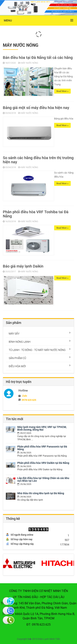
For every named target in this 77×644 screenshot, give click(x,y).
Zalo (25, 396)
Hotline (23, 391)
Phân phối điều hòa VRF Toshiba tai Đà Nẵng (36, 214)
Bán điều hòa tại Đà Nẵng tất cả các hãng (38, 58)
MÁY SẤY (14, 334)
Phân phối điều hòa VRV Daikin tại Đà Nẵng (43, 463)
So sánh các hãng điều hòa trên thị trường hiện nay (38, 160)
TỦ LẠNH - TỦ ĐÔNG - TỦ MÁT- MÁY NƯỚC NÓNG (37, 350)
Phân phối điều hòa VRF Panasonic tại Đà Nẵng (42, 448)
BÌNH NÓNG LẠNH (20, 342)
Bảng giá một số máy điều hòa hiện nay (36, 108)
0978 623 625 (29, 400)
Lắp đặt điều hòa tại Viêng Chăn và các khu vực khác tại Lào (43, 479)
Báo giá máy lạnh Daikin (23, 266)
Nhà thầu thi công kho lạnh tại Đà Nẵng (41, 493)
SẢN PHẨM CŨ (17, 358)
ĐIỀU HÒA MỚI (17, 366)
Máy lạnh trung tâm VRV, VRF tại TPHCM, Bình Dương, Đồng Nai (42, 428)
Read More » (62, 91)
